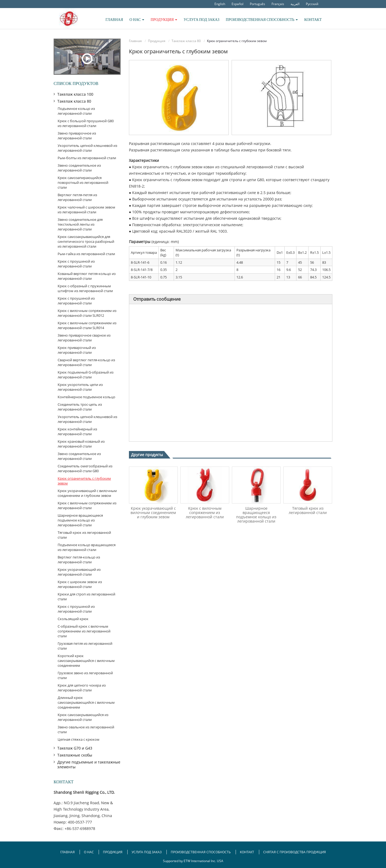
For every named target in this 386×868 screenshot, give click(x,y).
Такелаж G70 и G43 (75, 748)
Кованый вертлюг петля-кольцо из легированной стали (87, 276)
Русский (312, 4)
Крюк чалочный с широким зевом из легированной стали (86, 210)
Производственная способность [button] (262, 20)
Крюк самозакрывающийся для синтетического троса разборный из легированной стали (86, 241)
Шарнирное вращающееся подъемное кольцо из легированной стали (256, 515)
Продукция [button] (164, 20)
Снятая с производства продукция (295, 852)
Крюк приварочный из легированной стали (77, 350)
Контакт (313, 20)
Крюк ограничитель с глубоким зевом (84, 481)
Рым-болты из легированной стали (87, 158)
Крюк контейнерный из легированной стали (77, 431)
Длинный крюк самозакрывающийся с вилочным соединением (86, 702)
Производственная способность (201, 852)
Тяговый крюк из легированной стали (308, 510)
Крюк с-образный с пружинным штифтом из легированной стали (85, 288)
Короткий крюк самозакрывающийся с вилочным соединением (86, 661)
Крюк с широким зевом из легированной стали (80, 584)
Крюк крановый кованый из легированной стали (81, 444)
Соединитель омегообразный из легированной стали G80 (85, 468)
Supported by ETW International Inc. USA (193, 861)
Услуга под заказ (201, 20)
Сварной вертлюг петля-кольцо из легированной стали (86, 362)
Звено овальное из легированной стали (86, 729)
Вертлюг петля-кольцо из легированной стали (79, 560)
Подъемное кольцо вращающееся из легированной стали (87, 547)
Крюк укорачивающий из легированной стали (79, 572)
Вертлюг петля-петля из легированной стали (77, 197)
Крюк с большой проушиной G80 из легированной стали (86, 123)
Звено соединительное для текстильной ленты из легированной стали (80, 224)
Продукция (157, 41)
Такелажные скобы (75, 755)
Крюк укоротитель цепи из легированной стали (80, 387)
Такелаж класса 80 (186, 41)
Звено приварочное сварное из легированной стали (84, 338)
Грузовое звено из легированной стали (85, 675)
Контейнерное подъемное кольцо (86, 397)
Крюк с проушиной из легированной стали (76, 264)
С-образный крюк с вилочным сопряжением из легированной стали (84, 631)
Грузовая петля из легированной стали (85, 646)
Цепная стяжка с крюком (79, 739)
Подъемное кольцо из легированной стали (76, 111)
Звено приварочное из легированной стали (77, 136)
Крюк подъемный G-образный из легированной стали (86, 375)
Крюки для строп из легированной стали (86, 597)
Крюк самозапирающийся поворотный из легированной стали (83, 182)
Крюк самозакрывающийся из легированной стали (83, 717)
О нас (89, 852)
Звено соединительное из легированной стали (79, 168)
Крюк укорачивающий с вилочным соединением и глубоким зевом (153, 513)
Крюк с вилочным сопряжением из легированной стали (205, 513)
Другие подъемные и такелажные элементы (89, 764)
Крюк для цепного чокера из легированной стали (82, 688)
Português (257, 4)
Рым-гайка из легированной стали (86, 254)
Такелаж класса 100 (75, 94)
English (220, 4)
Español (237, 4)
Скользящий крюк (73, 619)
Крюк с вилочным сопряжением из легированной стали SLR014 (87, 325)
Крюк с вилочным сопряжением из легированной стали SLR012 (87, 313)
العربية (295, 4)
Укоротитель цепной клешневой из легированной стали (87, 148)
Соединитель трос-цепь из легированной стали (80, 407)
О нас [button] (137, 20)
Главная (114, 20)
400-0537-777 (80, 822)
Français (278, 4)
